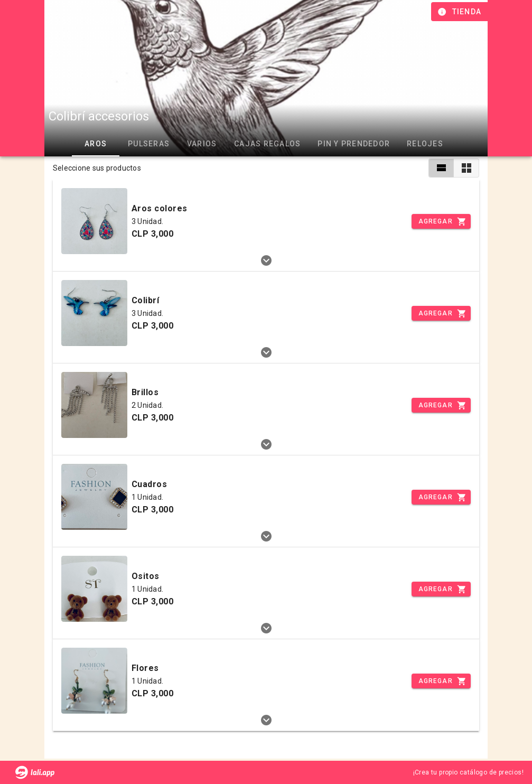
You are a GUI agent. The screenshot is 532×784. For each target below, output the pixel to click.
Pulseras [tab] (149, 144)
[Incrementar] (441, 221)
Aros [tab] (96, 144)
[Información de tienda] (460, 12)
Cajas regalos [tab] (267, 144)
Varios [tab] (202, 144)
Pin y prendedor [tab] (354, 144)
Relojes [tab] (425, 144)
